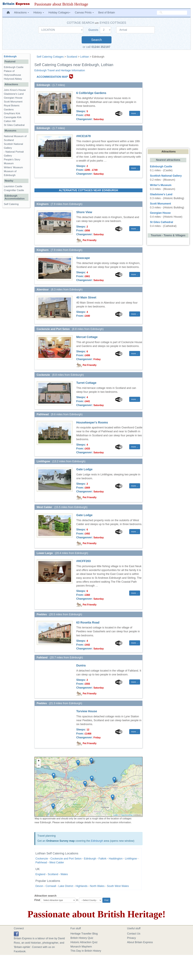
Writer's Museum (161, 185)
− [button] (39, 766)
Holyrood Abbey (13, 79)
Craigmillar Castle (14, 190)
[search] (172, 13)
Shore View (84, 212)
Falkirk (102, 859)
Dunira (81, 665)
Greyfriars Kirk (12, 113)
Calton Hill (10, 121)
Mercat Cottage (87, 337)
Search (96, 40)
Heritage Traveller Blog (84, 934)
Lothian (85, 57)
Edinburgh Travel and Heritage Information (60, 70)
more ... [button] (135, 113)
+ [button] (39, 761)
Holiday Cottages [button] (59, 13)
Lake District (66, 886)
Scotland (72, 57)
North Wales (97, 886)
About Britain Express (140, 942)
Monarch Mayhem (81, 947)
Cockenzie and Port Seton (66, 859)
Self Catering (11, 204)
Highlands (82, 886)
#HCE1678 (84, 136)
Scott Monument (13, 102)
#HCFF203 (84, 561)
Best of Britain (107, 13)
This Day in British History (86, 951)
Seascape (83, 258)
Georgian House (13, 98)
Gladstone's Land (14, 94)
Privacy (132, 938)
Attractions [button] (21, 13)
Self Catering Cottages (50, 57)
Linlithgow (131, 859)
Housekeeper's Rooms (92, 422)
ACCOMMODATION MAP (52, 77)
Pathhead (41, 862)
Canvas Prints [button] (84, 13)
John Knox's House (15, 90)
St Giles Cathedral (14, 125)
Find (37, 900)
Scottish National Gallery (166, 176)
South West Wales (118, 886)
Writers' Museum (13, 167)
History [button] (39, 13)
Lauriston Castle (13, 186)
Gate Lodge (84, 469)
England (40, 874)
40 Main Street (86, 297)
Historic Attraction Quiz (84, 942)
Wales (64, 874)
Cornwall (51, 886)
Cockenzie (42, 859)
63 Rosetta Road (88, 622)
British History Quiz (82, 938)
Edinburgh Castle (14, 67)
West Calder (57, 862)
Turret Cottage (86, 383)
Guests (94, 30)
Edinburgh (97, 841)
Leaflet (116, 815)
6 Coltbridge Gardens (91, 93)
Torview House (87, 711)
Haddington (116, 859)
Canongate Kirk (13, 117)
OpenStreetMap (127, 815)
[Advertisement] (16, 256)
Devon (39, 886)
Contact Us (134, 934)
